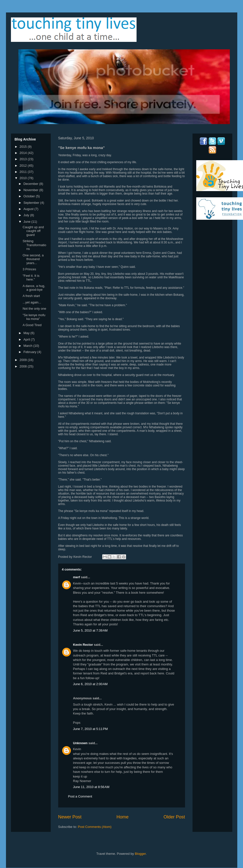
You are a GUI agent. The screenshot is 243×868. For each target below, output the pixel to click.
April (27, 339)
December (31, 184)
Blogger (140, 854)
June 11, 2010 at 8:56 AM (91, 787)
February (30, 352)
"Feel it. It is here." (31, 278)
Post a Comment (80, 796)
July (27, 215)
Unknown (80, 743)
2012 (24, 166)
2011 (24, 172)
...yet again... (32, 302)
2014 (24, 153)
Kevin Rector (83, 645)
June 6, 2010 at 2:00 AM (90, 684)
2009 (24, 360)
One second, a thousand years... (33, 259)
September (32, 203)
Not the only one (34, 309)
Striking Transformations (34, 245)
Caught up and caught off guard (33, 231)
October (30, 196)
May (27, 333)
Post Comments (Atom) (95, 827)
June (27, 222)
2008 (24, 366)
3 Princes (29, 269)
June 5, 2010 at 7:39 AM (90, 630)
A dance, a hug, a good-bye (34, 288)
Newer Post (70, 817)
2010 (24, 178)
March (28, 346)
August (29, 209)
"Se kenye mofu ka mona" (34, 317)
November (31, 190)
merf (77, 577)
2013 (24, 159)
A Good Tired (32, 325)
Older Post (174, 817)
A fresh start (31, 296)
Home (122, 817)
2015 (24, 147)
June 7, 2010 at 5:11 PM (91, 729)
